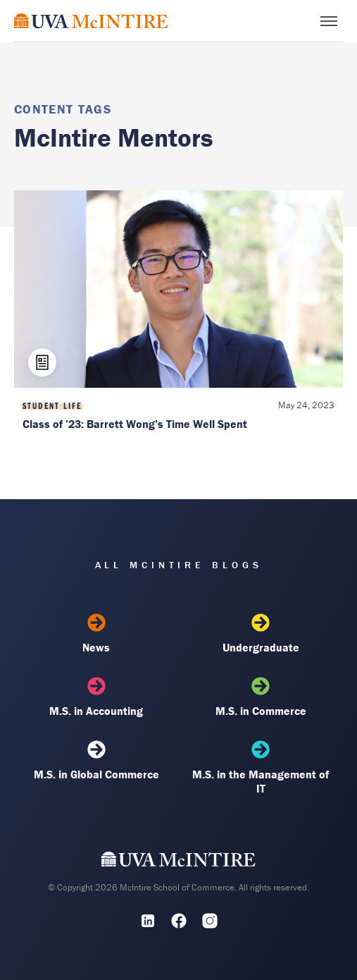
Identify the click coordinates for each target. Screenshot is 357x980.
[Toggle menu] (329, 21)
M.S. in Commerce (261, 697)
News (96, 634)
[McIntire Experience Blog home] (91, 21)
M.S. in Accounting (96, 697)
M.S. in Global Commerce (96, 761)
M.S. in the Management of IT (261, 768)
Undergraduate (261, 634)
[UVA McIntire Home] (178, 863)
